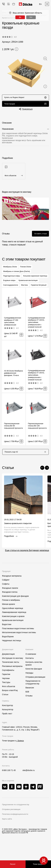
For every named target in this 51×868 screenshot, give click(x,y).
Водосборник (8, 653)
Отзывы (29, 712)
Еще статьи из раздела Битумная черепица (27, 567)
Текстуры (6, 699)
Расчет (13, 864)
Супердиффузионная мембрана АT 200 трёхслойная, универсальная (13, 337)
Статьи (5, 711)
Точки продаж (26, 105)
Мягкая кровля (8, 621)
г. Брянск (20, 757)
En (40, 4)
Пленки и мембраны (11, 617)
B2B (27, 708)
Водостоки (7, 641)
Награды (29, 689)
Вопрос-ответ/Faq (10, 707)
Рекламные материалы (12, 683)
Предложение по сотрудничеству (16, 821)
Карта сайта (7, 835)
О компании (31, 671)
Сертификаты (8, 687)
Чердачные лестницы (12, 657)
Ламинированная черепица (14, 629)
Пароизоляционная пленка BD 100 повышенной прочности (37, 442)
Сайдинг (6, 596)
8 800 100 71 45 (9, 787)
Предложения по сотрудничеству (33, 699)
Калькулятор (8, 726)
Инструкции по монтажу (13, 675)
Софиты (6, 601)
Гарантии (6, 691)
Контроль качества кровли (34, 680)
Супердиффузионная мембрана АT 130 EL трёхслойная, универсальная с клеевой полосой (36, 338)
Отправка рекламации (35, 693)
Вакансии (30, 704)
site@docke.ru (29, 787)
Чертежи (6, 695)
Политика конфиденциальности (15, 831)
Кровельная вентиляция (13, 637)
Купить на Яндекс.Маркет (26, 98)
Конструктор (7, 722)
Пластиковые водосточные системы (18, 645)
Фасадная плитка (10, 609)
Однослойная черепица (13, 625)
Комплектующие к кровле (13, 633)
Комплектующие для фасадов (15, 613)
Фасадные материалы (12, 592)
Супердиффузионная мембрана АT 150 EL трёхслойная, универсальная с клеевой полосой (36, 391)
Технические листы (11, 679)
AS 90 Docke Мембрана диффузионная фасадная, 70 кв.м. (13, 389)
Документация (8, 671)
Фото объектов (9, 703)
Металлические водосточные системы (19, 649)
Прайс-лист (7, 730)
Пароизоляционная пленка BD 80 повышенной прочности (13, 442)
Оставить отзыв (39, 236)
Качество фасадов (34, 685)
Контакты (30, 675)
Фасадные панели (10, 605)
